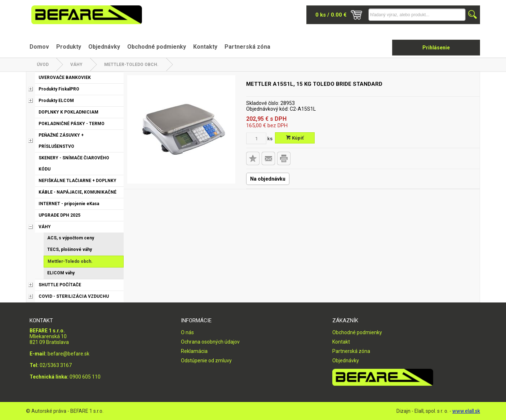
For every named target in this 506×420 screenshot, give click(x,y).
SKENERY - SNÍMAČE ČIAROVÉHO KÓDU (74, 163)
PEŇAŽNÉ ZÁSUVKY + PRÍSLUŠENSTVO (61, 141)
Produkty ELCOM (56, 101)
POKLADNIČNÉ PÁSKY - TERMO (72, 124)
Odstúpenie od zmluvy (206, 361)
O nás (187, 332)
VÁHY (76, 65)
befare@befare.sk (68, 354)
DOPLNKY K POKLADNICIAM (68, 112)
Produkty (69, 47)
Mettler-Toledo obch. (131, 65)
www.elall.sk (466, 411)
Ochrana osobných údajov (210, 342)
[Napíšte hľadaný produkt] (417, 15)
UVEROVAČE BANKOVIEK (65, 78)
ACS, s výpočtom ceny (71, 238)
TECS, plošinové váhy (70, 249)
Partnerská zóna (247, 47)
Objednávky (104, 47)
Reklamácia (194, 351)
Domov (39, 47)
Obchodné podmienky (157, 47)
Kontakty (205, 47)
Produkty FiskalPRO (59, 89)
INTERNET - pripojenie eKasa (69, 204)
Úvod (43, 65)
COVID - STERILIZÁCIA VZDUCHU (74, 296)
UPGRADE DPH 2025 (59, 215)
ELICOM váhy (61, 273)
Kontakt (341, 342)
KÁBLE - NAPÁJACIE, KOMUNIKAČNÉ (77, 192)
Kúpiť (295, 138)
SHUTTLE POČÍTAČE (60, 285)
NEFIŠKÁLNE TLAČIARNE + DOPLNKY (77, 181)
